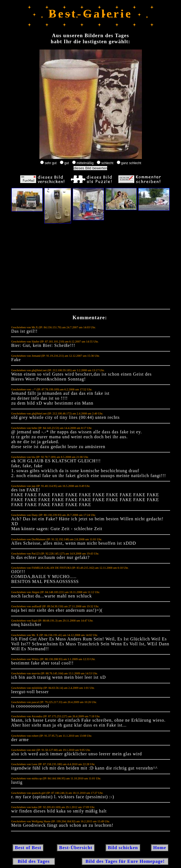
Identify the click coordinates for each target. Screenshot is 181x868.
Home (160, 848)
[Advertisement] (90, 268)
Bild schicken (123, 848)
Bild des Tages (34, 861)
